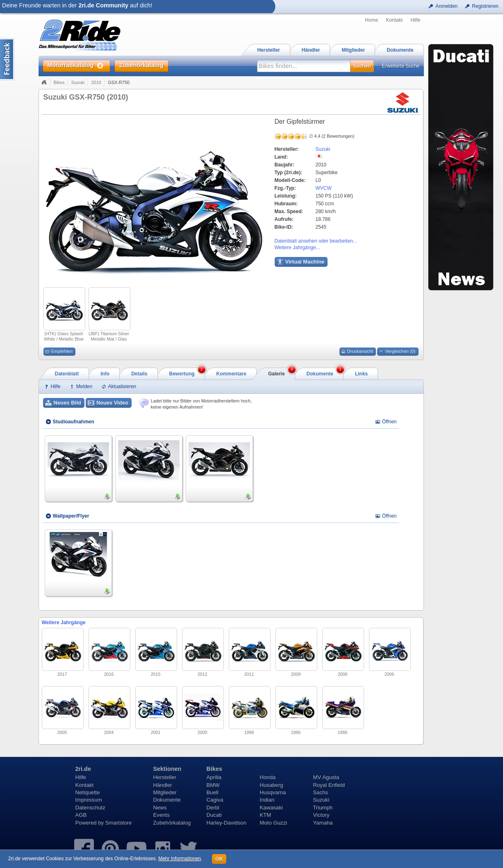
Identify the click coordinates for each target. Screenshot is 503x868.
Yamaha (323, 823)
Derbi (213, 808)
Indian (267, 800)
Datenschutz (90, 808)
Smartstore (119, 823)
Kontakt (394, 20)
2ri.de (83, 769)
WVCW (324, 188)
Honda (268, 777)
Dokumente (167, 800)
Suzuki (78, 82)
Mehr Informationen (180, 859)
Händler (163, 785)
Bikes (59, 82)
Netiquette (88, 792)
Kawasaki (271, 808)
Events (162, 815)
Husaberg (272, 785)
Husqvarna (273, 792)
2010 (96, 82)
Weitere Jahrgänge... (297, 248)
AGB (81, 815)
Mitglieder (165, 792)
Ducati (214, 815)
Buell (213, 792)
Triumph (323, 808)
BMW (213, 785)
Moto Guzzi (274, 823)
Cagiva (215, 800)
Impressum (89, 800)
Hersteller (165, 777)
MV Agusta (326, 777)
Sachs (321, 792)
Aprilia (214, 777)
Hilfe (415, 20)
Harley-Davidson (226, 823)
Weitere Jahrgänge (64, 623)
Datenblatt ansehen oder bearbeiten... (316, 241)
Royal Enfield (329, 785)
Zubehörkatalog (172, 823)
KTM (266, 815)
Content (7, 59)
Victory (321, 815)
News (160, 808)
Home (371, 20)
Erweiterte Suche (401, 66)
